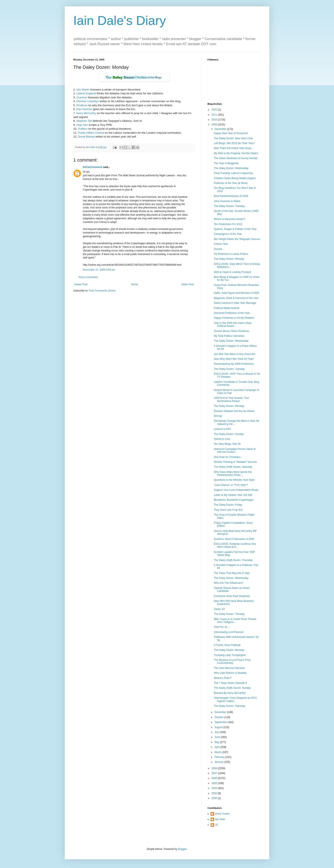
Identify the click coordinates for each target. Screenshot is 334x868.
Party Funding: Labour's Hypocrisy (233, 173)
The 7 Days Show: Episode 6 (230, 683)
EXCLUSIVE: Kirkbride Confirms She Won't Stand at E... (235, 545)
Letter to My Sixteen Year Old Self (233, 495)
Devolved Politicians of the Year (232, 313)
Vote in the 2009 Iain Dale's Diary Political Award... (233, 324)
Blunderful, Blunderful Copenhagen (234, 500)
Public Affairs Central (91, 133)
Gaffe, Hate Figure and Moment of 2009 (236, 293)
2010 (215, 120)
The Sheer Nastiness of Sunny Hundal (236, 158)
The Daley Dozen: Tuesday (229, 206)
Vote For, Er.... (222, 627)
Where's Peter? (223, 678)
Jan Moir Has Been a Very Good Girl (235, 354)
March (218, 752)
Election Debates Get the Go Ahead (234, 411)
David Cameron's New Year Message (235, 303)
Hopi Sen (82, 125)
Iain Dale (220, 819)
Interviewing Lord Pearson (229, 632)
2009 (215, 125)
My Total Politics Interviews (229, 336)
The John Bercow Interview (229, 668)
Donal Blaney (86, 137)
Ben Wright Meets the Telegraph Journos (237, 239)
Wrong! (218, 416)
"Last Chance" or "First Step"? (231, 485)
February (220, 757)
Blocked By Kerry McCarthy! (230, 693)
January (219, 762)
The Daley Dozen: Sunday (229, 434)
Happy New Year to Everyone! (231, 133)
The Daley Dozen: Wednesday (231, 168)
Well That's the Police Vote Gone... (234, 148)
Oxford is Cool (222, 439)
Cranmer (82, 97)
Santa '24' (220, 609)
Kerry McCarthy (86, 113)
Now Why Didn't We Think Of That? (234, 359)
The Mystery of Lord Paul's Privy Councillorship (232, 661)
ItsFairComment (93, 167)
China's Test (221, 244)
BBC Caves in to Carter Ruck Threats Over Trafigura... (235, 621)
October (219, 717)
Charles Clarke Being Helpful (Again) (235, 178)
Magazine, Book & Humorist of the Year (236, 298)
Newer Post (81, 284)
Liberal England (86, 93)
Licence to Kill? (222, 429)
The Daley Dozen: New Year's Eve (233, 138)
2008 (215, 768)
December (221, 129)
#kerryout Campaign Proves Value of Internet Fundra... (235, 450)
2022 (215, 110)
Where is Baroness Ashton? (230, 219)
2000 (215, 798)
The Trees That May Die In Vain (232, 573)
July (217, 732)
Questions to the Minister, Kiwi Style (234, 480)
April (217, 747)
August (219, 727)
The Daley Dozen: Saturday (230, 706)
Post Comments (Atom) (102, 291)
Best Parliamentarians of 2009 (231, 196)
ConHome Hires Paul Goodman (232, 596)
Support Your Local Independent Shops (236, 490)
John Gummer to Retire (227, 201)
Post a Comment (88, 277)
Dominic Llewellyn (88, 101)
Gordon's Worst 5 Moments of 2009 (234, 539)
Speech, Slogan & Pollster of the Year (235, 229)
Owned (218, 249)
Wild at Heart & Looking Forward (232, 272)
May (217, 742)
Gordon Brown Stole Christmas (231, 331)
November (221, 712)
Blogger (182, 849)
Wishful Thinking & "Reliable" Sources (235, 462)
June (218, 737)
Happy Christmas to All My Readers (234, 318)
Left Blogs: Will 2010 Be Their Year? (234, 143)
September (221, 722)
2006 (215, 778)
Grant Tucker (222, 814)
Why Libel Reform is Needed (230, 673)
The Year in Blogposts (226, 163)
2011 (215, 115)
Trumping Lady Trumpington (230, 655)
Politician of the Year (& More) (231, 183)
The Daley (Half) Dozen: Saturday (233, 467)
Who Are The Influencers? (229, 583)
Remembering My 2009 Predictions (234, 364)
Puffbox (83, 129)
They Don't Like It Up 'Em (228, 510)
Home (135, 284)
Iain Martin (83, 90)
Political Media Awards (227, 308)
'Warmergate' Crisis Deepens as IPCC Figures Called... (235, 699)
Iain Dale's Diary (120, 21)
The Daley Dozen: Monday (229, 259)
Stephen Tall (84, 121)
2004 (215, 788)
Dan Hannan (84, 109)
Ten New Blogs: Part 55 (227, 444)
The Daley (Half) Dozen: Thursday (233, 560)
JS (216, 825)
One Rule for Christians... (228, 457)
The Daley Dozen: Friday (228, 505)
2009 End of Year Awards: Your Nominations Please (231, 399)
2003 (215, 793)
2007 (215, 773)
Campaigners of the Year (228, 234)
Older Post (188, 284)
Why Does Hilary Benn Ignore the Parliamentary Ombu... (233, 473)
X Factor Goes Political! (227, 645)
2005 (215, 783)
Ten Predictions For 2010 (228, 224)
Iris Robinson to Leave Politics (231, 254)
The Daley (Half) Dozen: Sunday (232, 688)
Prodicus (82, 105)
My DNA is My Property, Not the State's (236, 153)
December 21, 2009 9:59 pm (99, 270)
